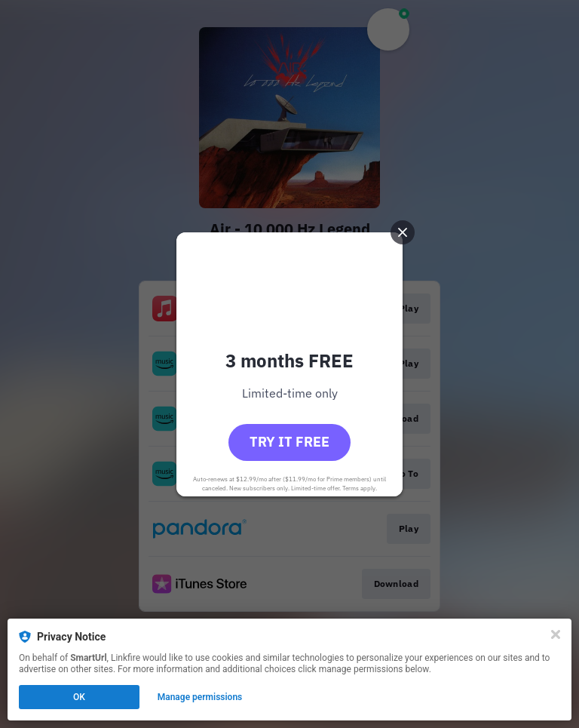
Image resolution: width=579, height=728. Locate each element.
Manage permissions (200, 697)
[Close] (556, 634)
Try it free (289, 442)
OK (79, 697)
